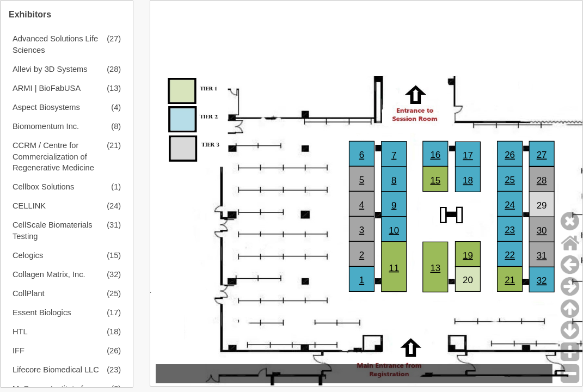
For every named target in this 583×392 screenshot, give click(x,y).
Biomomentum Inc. (46, 126)
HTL (20, 332)
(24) (114, 206)
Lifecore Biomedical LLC (56, 370)
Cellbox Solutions (43, 187)
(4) (116, 107)
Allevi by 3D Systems (50, 69)
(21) (114, 145)
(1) (116, 187)
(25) (114, 293)
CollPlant (29, 293)
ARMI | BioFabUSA (47, 88)
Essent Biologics (42, 313)
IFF (19, 351)
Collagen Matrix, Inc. (49, 274)
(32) (114, 274)
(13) (114, 88)
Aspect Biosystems (46, 107)
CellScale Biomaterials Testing (53, 231)
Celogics (28, 255)
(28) (114, 69)
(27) (114, 39)
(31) (114, 225)
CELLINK (29, 206)
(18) (114, 332)
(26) (114, 351)
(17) (114, 313)
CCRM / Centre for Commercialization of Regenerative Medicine (53, 157)
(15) (114, 255)
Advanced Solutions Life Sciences (55, 44)
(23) (114, 370)
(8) (116, 126)
